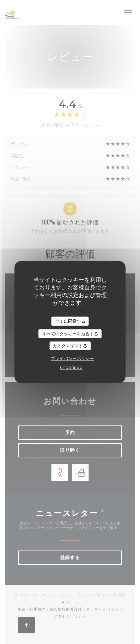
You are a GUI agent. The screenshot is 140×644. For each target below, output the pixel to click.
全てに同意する (70, 321)
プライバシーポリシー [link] (72, 358)
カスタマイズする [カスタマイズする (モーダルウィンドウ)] (70, 346)
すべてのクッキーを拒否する (70, 333)
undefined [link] (71, 367)
